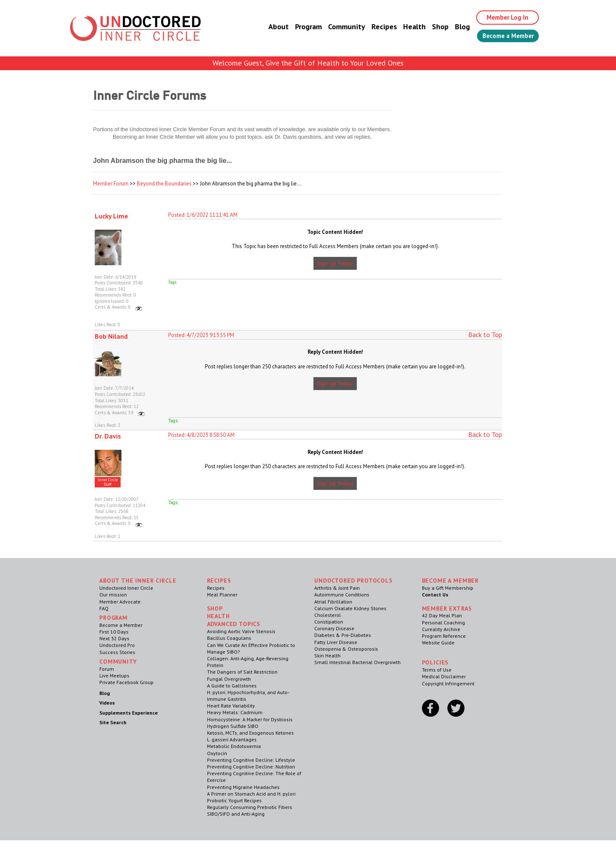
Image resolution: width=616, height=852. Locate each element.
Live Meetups (114, 676)
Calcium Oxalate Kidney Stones (350, 608)
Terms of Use (437, 670)
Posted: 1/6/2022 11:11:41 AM (203, 215)
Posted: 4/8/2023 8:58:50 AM (201, 435)
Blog (455, 27)
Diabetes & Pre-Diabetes (343, 635)
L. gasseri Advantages (232, 739)
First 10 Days (114, 632)
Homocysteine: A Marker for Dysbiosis (250, 719)
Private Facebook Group (126, 682)
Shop (433, 27)
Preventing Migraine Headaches (243, 787)
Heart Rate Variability (231, 706)
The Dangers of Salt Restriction (242, 672)
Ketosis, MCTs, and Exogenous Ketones (250, 733)
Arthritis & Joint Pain (337, 588)
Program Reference (444, 636)
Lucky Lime (111, 216)
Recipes (377, 27)
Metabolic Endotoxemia (234, 746)
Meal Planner (222, 595)
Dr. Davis (108, 436)
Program (301, 27)
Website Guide (438, 643)
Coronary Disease (334, 628)
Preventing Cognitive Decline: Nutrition (251, 767)
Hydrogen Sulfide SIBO (233, 726)
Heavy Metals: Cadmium (235, 712)
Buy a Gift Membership (448, 588)
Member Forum (111, 184)
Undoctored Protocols (353, 581)
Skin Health (327, 655)
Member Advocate (120, 602)
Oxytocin (217, 753)
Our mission (113, 595)
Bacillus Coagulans (229, 638)
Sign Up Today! (335, 263)
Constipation (329, 622)
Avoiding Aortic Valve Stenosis (241, 631)
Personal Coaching (443, 623)
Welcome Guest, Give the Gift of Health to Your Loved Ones (308, 63)
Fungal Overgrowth (229, 679)
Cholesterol (328, 615)
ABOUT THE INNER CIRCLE (138, 581)
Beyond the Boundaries (164, 184)
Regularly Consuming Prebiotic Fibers (250, 807)
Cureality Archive (441, 629)
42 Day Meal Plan (442, 615)
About (271, 27)
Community (340, 27)
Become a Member (504, 36)
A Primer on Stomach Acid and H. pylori (251, 794)
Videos (107, 703)
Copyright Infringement (448, 683)
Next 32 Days (114, 638)
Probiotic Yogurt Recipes (234, 800)
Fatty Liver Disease (336, 642)
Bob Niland (111, 336)
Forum (107, 669)
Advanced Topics (234, 624)
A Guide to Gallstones (232, 686)
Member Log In (503, 18)
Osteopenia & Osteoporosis (346, 649)
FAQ (104, 608)
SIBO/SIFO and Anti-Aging (236, 814)
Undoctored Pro (117, 645)
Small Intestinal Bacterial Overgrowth (357, 662)
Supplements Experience (129, 713)
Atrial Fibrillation (333, 602)
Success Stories (117, 652)
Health (407, 27)
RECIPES (219, 581)
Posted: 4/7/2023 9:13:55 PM (201, 335)
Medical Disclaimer (444, 676)
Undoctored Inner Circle (126, 588)
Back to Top (485, 335)
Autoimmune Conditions (342, 595)
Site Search (113, 722)
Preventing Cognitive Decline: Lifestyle (251, 760)
